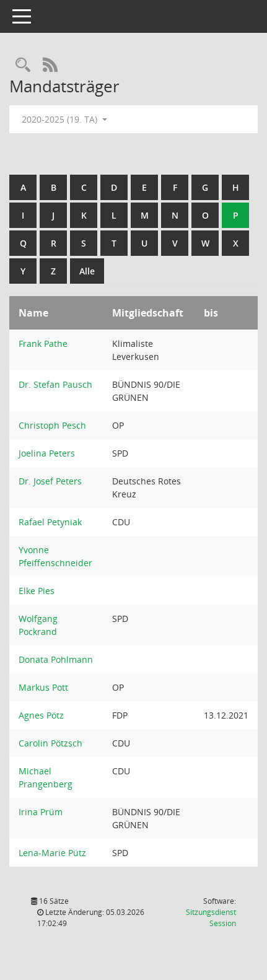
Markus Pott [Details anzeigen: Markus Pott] (43, 687)
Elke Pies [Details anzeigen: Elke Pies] (37, 591)
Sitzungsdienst (211, 918)
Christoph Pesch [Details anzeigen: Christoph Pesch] (52, 425)
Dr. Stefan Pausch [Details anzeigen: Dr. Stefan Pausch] (55, 384)
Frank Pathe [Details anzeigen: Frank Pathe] (43, 343)
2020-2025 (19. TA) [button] (64, 119)
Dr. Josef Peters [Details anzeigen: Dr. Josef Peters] (50, 481)
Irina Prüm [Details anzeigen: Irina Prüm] (41, 812)
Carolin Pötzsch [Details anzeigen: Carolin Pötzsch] (50, 743)
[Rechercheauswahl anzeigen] (23, 65)
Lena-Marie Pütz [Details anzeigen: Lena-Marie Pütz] (52, 853)
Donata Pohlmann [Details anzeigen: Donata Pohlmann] (56, 659)
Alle (87, 271)
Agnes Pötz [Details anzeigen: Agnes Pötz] (41, 715)
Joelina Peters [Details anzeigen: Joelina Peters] (47, 453)
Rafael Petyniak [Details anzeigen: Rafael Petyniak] (50, 522)
